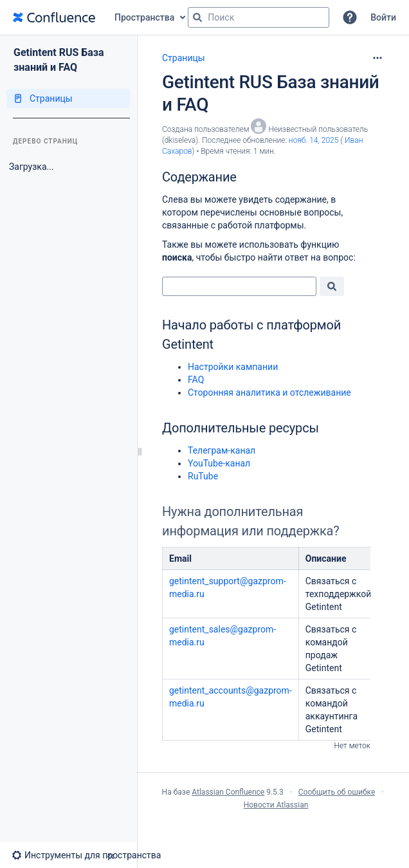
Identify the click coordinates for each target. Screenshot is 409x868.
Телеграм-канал (222, 450)
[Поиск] (197, 17)
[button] (350, 17)
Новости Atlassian (276, 805)
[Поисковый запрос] (259, 17)
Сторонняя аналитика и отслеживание (269, 392)
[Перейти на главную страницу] (54, 17)
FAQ (196, 380)
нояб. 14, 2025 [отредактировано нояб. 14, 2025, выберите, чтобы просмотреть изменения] (314, 140)
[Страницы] (68, 98)
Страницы (184, 58)
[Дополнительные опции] (377, 58)
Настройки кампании (233, 367)
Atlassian (273, 833)
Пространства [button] (144, 17)
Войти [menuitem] (383, 17)
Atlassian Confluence (228, 792)
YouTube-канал (219, 463)
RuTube (203, 476)
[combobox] (239, 286)
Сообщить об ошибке (337, 792)
